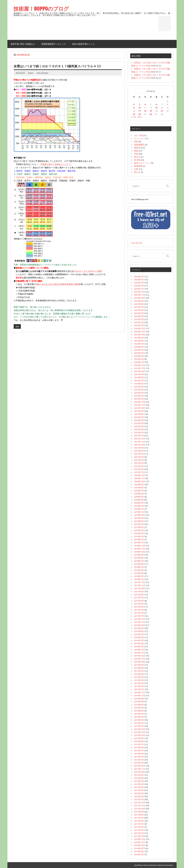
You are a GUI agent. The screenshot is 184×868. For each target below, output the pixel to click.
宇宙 (136, 154)
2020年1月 (139, 509)
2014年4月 (139, 717)
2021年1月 (139, 472)
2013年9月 (139, 738)
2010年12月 (140, 839)
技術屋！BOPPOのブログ (41, 9)
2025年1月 (139, 325)
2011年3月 (139, 830)
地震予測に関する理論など (23, 44)
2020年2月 (139, 506)
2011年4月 (139, 827)
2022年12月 (140, 402)
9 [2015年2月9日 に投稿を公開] (134, 108)
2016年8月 (139, 631)
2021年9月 (139, 448)
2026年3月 (139, 282)
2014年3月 (139, 720)
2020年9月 (139, 484)
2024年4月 (139, 353)
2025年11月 (140, 295)
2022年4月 (139, 426)
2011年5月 (139, 824)
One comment (42, 73)
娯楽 (136, 151)
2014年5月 (139, 714)
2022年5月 (139, 423)
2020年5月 (139, 497)
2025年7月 (139, 307)
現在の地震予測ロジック (83, 44)
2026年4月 (139, 279)
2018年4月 (139, 570)
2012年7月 (139, 781)
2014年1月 (139, 726)
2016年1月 (139, 653)
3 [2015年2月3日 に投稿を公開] (139, 104)
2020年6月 (139, 494)
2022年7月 (139, 417)
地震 (17, 326)
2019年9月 (139, 518)
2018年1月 (139, 579)
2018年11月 (140, 549)
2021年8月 (139, 451)
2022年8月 (139, 414)
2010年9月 (139, 848)
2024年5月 (139, 350)
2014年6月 (139, 711)
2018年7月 (139, 561)
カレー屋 (138, 135)
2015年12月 (140, 656)
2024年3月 (139, 356)
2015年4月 (139, 680)
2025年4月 (139, 316)
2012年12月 (140, 766)
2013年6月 (139, 747)
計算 (136, 169)
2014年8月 (139, 705)
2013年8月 (139, 741)
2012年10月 (140, 772)
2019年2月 (139, 539)
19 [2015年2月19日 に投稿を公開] (151, 111)
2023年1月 (139, 399)
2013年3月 (139, 757)
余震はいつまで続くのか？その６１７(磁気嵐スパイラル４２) (57, 66)
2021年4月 (139, 463)
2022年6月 (139, 420)
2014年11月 (140, 695)
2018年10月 (140, 552)
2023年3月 (139, 393)
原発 (136, 141)
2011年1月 (139, 836)
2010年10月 (140, 845)
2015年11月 (140, 659)
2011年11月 (140, 805)
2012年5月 (139, 787)
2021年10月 (140, 445)
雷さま (137, 172)
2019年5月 (139, 530)
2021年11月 (140, 442)
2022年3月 (139, 429)
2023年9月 (139, 374)
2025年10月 (140, 298)
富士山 (137, 157)
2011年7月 (139, 818)
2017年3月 (139, 610)
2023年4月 (139, 390)
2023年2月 (139, 396)
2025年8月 (139, 304)
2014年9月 (139, 701)
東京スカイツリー (142, 163)
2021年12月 (140, 438)
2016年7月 (139, 634)
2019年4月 (139, 533)
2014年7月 (139, 708)
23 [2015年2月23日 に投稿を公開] (134, 114)
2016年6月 (139, 637)
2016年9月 (139, 628)
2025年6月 (139, 310)
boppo (31, 73)
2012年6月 (139, 784)
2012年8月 (139, 778)
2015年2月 (139, 686)
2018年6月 (139, 564)
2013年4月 (139, 753)
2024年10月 (140, 334)
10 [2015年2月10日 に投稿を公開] (140, 108)
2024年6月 (139, 347)
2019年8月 (139, 521)
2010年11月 (140, 842)
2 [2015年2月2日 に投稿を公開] (134, 104)
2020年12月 (140, 475)
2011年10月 (140, 808)
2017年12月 (140, 582)
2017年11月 (140, 585)
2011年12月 (140, 802)
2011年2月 (139, 833)
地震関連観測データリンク (54, 44)
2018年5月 (139, 567)
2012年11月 (140, 769)
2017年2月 (139, 613)
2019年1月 (139, 542)
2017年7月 (139, 597)
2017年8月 (139, 594)
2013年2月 (139, 760)
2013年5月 (139, 750)
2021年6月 (139, 457)
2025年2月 (139, 322)
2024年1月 (139, 362)
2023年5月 (139, 386)
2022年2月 (139, 432)
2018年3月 (139, 573)
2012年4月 (139, 790)
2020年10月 (140, 481)
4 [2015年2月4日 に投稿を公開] (145, 104)
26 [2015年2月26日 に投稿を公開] (151, 114)
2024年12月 (140, 328)
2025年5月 (139, 313)
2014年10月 (140, 698)
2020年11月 (140, 478)
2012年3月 (139, 793)
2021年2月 (139, 469)
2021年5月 (139, 460)
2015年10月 (140, 662)
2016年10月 (140, 625)
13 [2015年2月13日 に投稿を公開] (156, 108)
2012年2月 (139, 796)
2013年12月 (140, 729)
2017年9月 (139, 591)
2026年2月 (139, 286)
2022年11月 (140, 405)
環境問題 (138, 166)
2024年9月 (139, 338)
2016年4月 (139, 643)
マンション (139, 138)
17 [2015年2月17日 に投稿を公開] (140, 111)
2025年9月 (139, 301)
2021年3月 (139, 466)
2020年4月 (139, 500)
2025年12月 (140, 292)
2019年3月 (139, 536)
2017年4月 (139, 607)
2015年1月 (139, 689)
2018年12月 (140, 545)
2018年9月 (139, 555)
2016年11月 (140, 622)
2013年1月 (139, 763)
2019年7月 (139, 524)
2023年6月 (139, 383)
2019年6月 (139, 527)
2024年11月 (140, 331)
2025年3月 (139, 319)
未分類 (137, 160)
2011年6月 (139, 821)
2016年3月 (139, 646)
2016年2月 (139, 649)
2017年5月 (139, 604)
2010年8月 (139, 851)
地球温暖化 (139, 144)
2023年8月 (139, 377)
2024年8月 (139, 341)
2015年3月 (139, 683)
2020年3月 (139, 503)
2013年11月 (140, 732)
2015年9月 (139, 665)
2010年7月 (139, 854)
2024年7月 (139, 344)
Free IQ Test (137, 243)
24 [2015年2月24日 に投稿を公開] (140, 114)
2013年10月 (140, 735)
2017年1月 (139, 616)
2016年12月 (140, 619)
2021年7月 (139, 454)
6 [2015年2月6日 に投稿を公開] (156, 104)
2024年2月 (139, 359)
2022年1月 (139, 435)
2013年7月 (139, 744)
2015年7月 (139, 671)
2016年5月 (139, 640)
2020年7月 (139, 490)
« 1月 (133, 117)
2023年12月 (140, 365)
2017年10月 (140, 588)
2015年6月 (139, 674)
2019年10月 (140, 515)
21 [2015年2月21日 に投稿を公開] (162, 111)
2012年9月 (139, 775)
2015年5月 (139, 677)
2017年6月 (139, 601)
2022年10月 (140, 408)
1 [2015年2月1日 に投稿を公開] (168, 101)
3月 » (140, 117)
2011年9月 (139, 812)
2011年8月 (139, 815)
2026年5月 (139, 276)
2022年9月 (139, 411)
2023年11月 (140, 368)
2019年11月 (140, 512)
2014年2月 (139, 723)
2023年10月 (140, 371)
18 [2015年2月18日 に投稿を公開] (145, 111)
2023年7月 (139, 380)
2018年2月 (139, 576)
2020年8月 (139, 487)
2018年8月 (139, 558)
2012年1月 (139, 799)
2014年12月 (140, 692)
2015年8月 (139, 668)
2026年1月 (139, 289)
